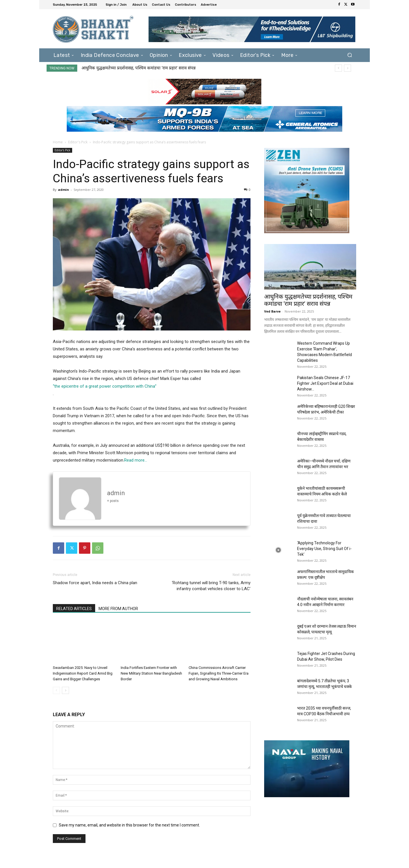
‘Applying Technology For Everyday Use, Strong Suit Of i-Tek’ (324, 549)
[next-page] (65, 690)
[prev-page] (56, 690)
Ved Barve (272, 311)
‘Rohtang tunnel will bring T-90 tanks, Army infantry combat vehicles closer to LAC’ (211, 586)
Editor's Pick (78, 142)
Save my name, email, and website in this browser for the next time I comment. (129, 825)
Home (58, 142)
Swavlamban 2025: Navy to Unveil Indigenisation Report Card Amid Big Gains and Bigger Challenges (83, 673)
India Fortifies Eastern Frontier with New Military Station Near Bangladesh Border (151, 673)
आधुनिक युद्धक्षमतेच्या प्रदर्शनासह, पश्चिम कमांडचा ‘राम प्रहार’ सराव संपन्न (139, 68)
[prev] (338, 68)
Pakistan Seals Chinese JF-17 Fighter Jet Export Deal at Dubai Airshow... (325, 383)
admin (63, 190)
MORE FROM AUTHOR (118, 609)
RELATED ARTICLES (74, 609)
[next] (348, 68)
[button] (349, 55)
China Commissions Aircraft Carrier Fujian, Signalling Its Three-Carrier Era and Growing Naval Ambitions (219, 673)
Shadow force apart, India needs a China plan (95, 583)
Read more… (136, 460)
